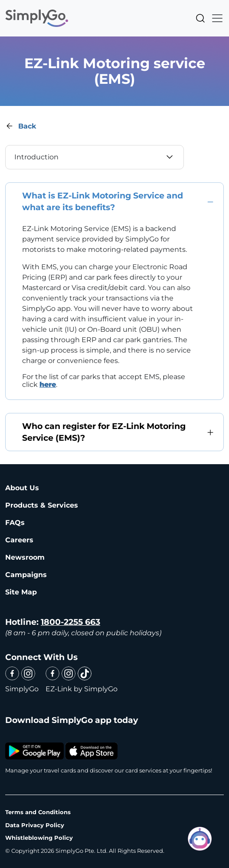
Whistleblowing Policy (39, 838)
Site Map (21, 592)
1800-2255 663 (70, 622)
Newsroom (25, 557)
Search (200, 18)
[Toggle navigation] (215, 18)
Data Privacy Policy (35, 825)
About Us (22, 488)
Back (27, 126)
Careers (19, 540)
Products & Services (42, 505)
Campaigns (26, 575)
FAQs (15, 523)
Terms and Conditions (38, 812)
